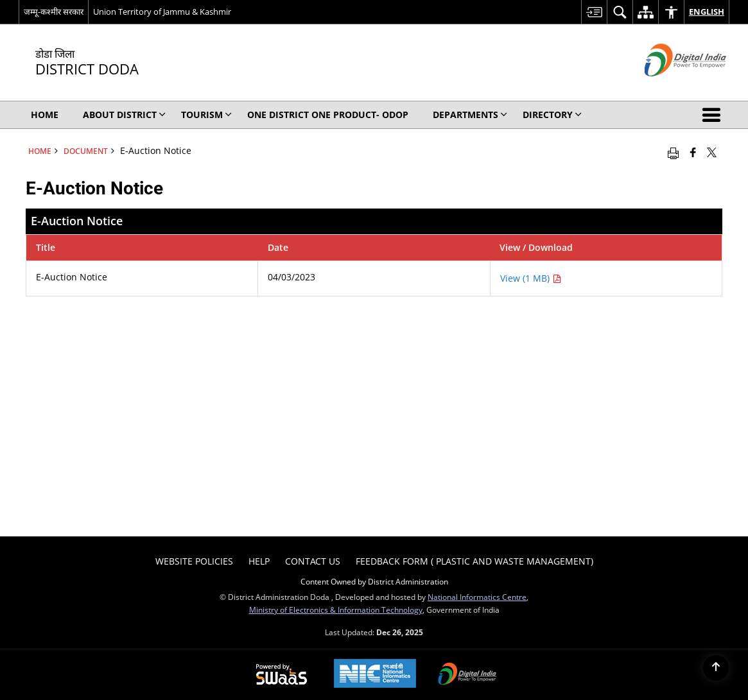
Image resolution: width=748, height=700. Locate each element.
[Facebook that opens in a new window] (693, 152)
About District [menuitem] (124, 115)
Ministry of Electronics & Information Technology (336, 610)
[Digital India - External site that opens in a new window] (669, 87)
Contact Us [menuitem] (313, 561)
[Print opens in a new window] (673, 152)
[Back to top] (716, 668)
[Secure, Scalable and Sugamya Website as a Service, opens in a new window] (282, 675)
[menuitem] (594, 12)
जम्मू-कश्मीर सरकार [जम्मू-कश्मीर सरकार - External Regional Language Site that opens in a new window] (54, 12)
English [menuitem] (707, 12)
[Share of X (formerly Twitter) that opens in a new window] (712, 152)
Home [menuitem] (45, 115)
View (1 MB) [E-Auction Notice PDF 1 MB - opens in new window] (531, 278)
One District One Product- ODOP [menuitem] (328, 115)
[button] (714, 115)
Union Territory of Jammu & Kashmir (162, 12)
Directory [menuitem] (552, 115)
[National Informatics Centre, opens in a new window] (375, 675)
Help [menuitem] (259, 561)
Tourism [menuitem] (206, 115)
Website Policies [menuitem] (194, 561)
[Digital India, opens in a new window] (467, 675)
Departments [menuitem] (470, 115)
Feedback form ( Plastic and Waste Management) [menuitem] (474, 561)
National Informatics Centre (477, 597)
